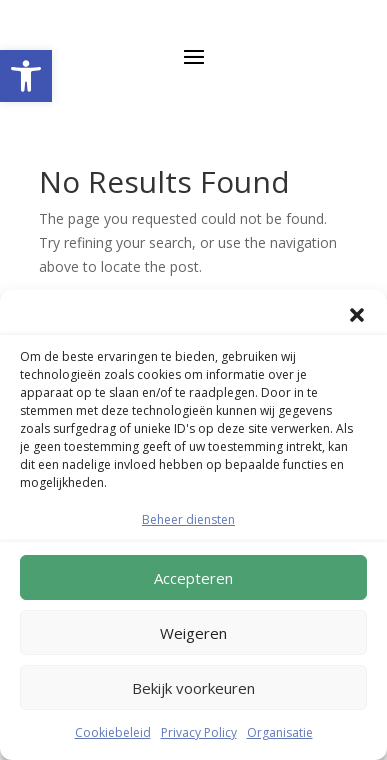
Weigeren (193, 633)
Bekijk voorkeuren (193, 688)
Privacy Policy (199, 732)
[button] (26, 76)
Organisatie (280, 732)
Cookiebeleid (113, 732)
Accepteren (193, 578)
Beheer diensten (188, 519)
